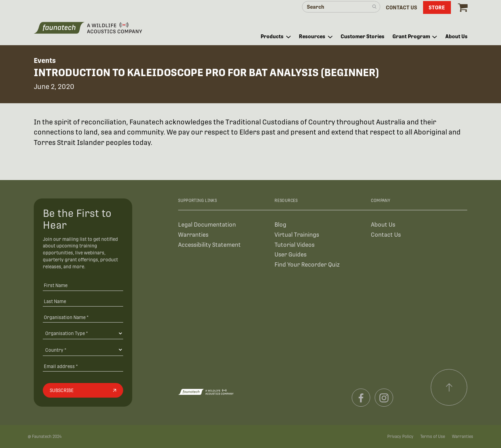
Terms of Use (433, 437)
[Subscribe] (83, 390)
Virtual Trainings (297, 235)
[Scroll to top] (449, 388)
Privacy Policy (400, 437)
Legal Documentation (207, 225)
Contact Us (386, 235)
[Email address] (83, 366)
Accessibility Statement (209, 245)
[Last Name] (83, 301)
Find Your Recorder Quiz (307, 265)
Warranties (193, 235)
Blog (280, 225)
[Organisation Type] (83, 333)
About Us (383, 225)
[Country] (83, 350)
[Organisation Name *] (83, 317)
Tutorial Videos (295, 245)
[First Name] (83, 285)
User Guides (291, 255)
